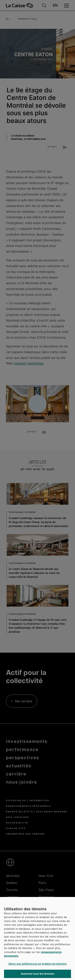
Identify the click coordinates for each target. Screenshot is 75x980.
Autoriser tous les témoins (37, 974)
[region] (37, 938)
